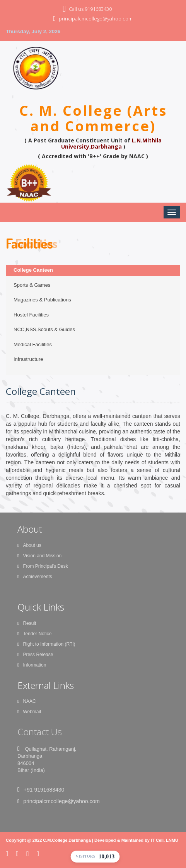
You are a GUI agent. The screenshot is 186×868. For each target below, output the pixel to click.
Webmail (29, 712)
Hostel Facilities (31, 315)
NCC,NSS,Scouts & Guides (44, 329)
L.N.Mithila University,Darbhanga (112, 143)
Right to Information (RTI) (46, 644)
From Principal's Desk (43, 566)
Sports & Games (32, 285)
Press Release (35, 655)
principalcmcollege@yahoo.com (96, 19)
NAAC (27, 701)
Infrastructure (28, 359)
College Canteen (33, 270)
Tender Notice (34, 634)
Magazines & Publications (42, 300)
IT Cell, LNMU (165, 840)
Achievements (35, 577)
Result (27, 623)
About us (29, 545)
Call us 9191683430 (90, 9)
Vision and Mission (39, 556)
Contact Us (40, 732)
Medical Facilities (33, 344)
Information (32, 665)
